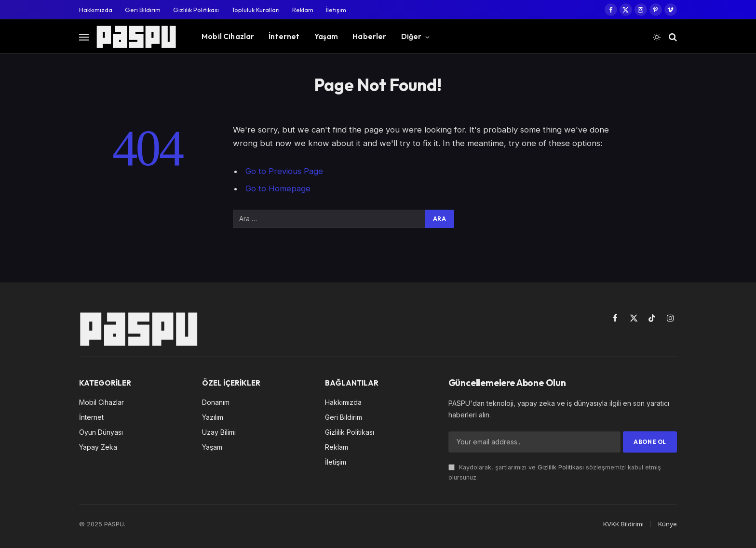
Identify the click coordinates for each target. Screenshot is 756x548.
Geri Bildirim (143, 10)
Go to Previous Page (284, 171)
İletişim (336, 10)
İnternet (284, 36)
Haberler (369, 36)
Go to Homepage (278, 188)
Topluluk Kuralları (256, 10)
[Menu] (84, 37)
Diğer (412, 36)
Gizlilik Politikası (196, 10)
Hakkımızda (96, 10)
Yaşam (326, 36)
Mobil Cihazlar (228, 36)
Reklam (303, 10)
